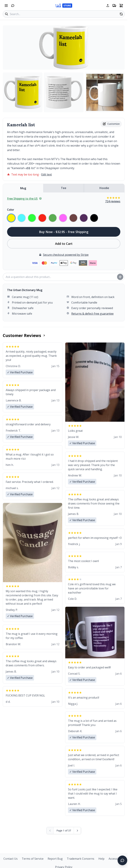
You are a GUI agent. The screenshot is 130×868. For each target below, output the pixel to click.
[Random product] (121, 14)
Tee (64, 188)
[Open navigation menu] (6, 6)
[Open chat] (13, 6)
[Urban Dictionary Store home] (64, 6)
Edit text (47, 174)
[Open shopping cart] (121, 6)
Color (11, 210)
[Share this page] (108, 6)
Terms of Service (33, 859)
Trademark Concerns (81, 859)
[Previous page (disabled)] (50, 831)
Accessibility (116, 859)
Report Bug (55, 859)
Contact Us (11, 859)
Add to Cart (64, 244)
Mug (23, 188)
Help (101, 859)
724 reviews (113, 201)
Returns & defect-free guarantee (92, 314)
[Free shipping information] (114, 6)
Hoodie (104, 188)
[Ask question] (120, 277)
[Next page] (77, 831)
